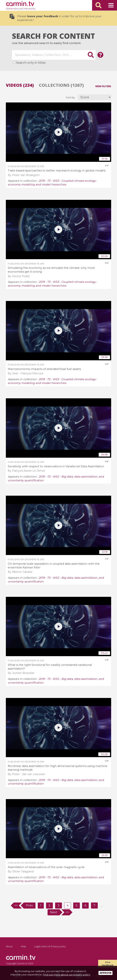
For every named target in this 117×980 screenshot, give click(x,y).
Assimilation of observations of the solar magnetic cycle (46, 867)
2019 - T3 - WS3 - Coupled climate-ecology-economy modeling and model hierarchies (52, 183)
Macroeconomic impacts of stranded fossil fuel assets (44, 369)
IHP (107, 166)
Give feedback (108, 964)
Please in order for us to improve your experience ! (56, 18)
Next (54, 912)
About (9, 946)
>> (67, 912)
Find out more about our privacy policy (67, 975)
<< (16, 905)
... (102, 905)
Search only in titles (31, 63)
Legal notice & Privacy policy (50, 946)
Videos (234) (20, 85)
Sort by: (71, 97)
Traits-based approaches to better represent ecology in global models (57, 171)
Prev (29, 905)
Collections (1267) (61, 85)
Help (23, 946)
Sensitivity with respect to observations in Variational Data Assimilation (56, 466)
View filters (103, 86)
